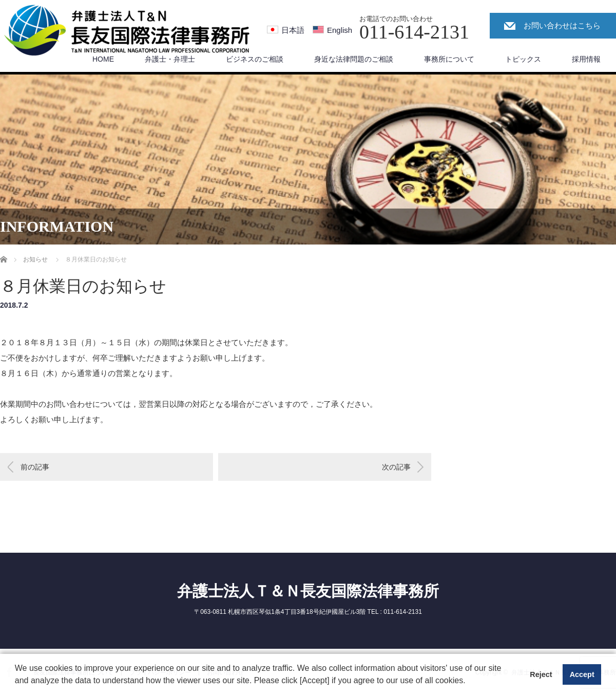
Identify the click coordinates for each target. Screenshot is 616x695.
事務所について (449, 59)
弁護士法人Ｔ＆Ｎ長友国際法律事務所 (308, 591)
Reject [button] (541, 674)
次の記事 (396, 467)
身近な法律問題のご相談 (354, 59)
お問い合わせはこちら (562, 25)
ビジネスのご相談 (255, 59)
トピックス (523, 59)
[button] (469, 682)
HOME (103, 59)
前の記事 (35, 467)
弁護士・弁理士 (170, 59)
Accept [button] (582, 674)
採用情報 (586, 59)
